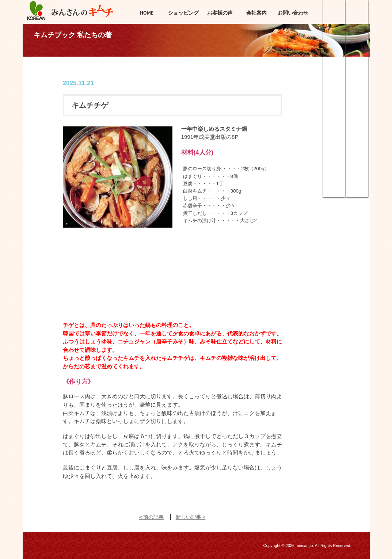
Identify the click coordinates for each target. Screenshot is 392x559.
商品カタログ (357, 170)
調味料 (334, 170)
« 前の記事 (151, 517)
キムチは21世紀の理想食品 (357, 121)
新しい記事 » (191, 517)
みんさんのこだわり (357, 71)
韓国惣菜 (334, 121)
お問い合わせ (293, 13)
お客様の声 (220, 13)
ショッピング (334, 24)
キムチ (334, 71)
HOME (147, 13)
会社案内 (256, 13)
